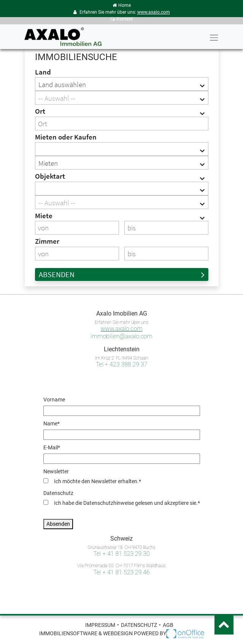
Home (122, 5)
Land (43, 72)
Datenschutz (58, 493)
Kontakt (121, 19)
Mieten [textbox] (48, 163)
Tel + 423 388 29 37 (122, 364)
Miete (44, 216)
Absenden (122, 274)
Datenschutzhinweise (109, 503)
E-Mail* (52, 447)
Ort (40, 111)
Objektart (50, 176)
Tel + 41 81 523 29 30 (121, 554)
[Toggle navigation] (214, 38)
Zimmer (47, 241)
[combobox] (122, 84)
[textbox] (122, 98)
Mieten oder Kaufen (66, 137)
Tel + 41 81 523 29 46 (121, 572)
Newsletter (56, 471)
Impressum (100, 625)
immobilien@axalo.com (121, 336)
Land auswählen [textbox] (62, 84)
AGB (168, 625)
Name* (52, 424)
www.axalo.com (154, 12)
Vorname (54, 400)
